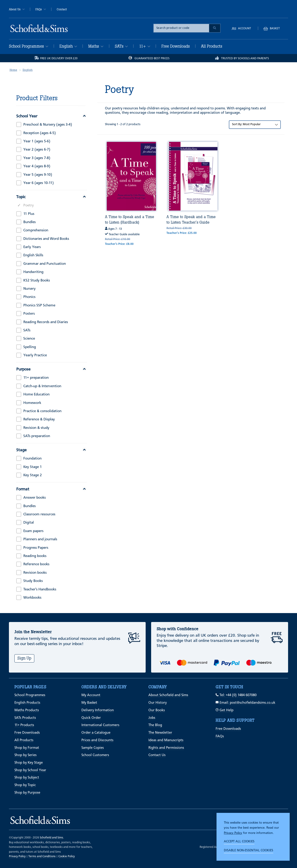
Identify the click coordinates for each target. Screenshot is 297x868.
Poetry (29, 206)
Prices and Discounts (97, 740)
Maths (96, 46)
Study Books (33, 581)
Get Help (225, 710)
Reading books (35, 556)
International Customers (100, 725)
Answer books (35, 498)
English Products (27, 703)
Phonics (29, 297)
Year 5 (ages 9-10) (38, 175)
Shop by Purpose (27, 793)
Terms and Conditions (42, 856)
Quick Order (91, 718)
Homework (32, 403)
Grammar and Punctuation (45, 264)
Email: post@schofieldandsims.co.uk (245, 703)
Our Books (157, 710)
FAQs (41, 9)
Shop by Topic (25, 785)
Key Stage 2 (33, 475)
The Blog (155, 725)
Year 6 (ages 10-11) (39, 183)
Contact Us (157, 755)
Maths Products (27, 710)
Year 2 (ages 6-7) (37, 150)
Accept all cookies (239, 841)
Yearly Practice (35, 355)
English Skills (33, 255)
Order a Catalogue (96, 733)
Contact (62, 9)
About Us (17, 9)
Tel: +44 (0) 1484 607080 (236, 695)
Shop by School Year (30, 770)
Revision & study (36, 428)
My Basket (89, 703)
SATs (121, 46)
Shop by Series (25, 755)
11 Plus (29, 214)
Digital (29, 523)
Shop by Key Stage (29, 763)
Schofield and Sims (51, 838)
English (68, 46)
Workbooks (32, 598)
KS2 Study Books (37, 281)
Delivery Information (98, 710)
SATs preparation (37, 436)
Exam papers (33, 531)
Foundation (32, 459)
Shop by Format (27, 748)
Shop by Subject (27, 778)
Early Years (32, 247)
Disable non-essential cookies (249, 850)
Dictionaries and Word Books (46, 239)
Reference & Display (39, 419)
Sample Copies (93, 748)
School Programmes (29, 46)
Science (29, 339)
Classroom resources (39, 514)
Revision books (35, 573)
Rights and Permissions (166, 748)
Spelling (30, 347)
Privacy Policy (233, 833)
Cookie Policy (67, 856)
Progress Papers (36, 548)
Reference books (36, 564)
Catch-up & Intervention (42, 386)
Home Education (36, 395)
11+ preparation (36, 378)
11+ (145, 46)
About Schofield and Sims (168, 695)
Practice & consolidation (42, 411)
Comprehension (36, 230)
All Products (212, 46)
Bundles (29, 222)
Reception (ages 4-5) (40, 133)
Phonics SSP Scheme (39, 306)
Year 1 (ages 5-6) (37, 141)
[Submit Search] (215, 28)
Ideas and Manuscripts (166, 740)
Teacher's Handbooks (40, 589)
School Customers (95, 755)
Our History (158, 703)
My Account (91, 695)
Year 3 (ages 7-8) (37, 158)
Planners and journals (40, 539)
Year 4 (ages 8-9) (37, 166)
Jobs (152, 718)
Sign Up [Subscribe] (24, 658)
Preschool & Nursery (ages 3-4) (48, 125)
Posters (29, 314)
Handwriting (33, 272)
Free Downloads (176, 46)
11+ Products (24, 725)
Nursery (29, 289)
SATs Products (25, 718)
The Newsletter (160, 733)
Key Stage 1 (33, 467)
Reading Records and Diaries (46, 322)
